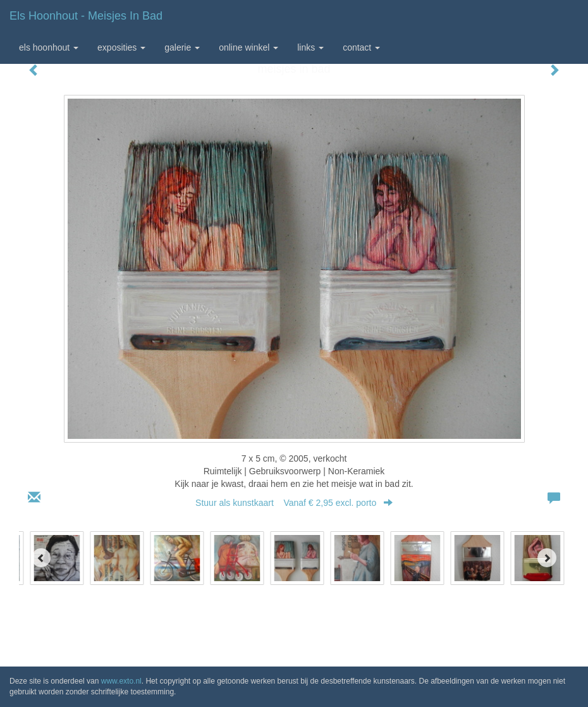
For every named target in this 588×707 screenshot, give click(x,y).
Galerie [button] (182, 47)
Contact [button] (361, 47)
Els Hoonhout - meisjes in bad (86, 16)
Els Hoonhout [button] (49, 47)
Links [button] (310, 47)
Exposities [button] (121, 47)
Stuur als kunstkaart (294, 503)
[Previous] (41, 558)
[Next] (547, 558)
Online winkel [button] (248, 47)
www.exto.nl (121, 681)
